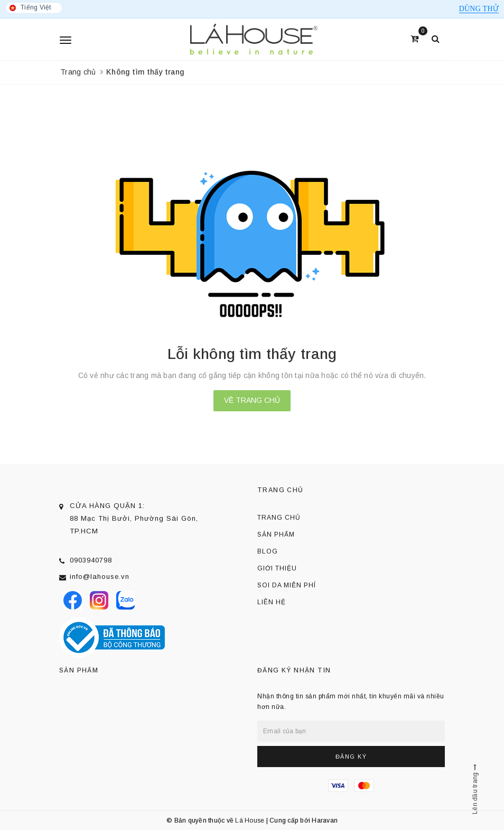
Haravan (325, 820)
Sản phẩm (276, 534)
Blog (268, 551)
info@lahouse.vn (100, 577)
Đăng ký (351, 757)
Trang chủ (279, 518)
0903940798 (91, 560)
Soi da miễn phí (287, 585)
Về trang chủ (252, 400)
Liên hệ (272, 602)
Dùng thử (479, 9)
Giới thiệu (277, 568)
